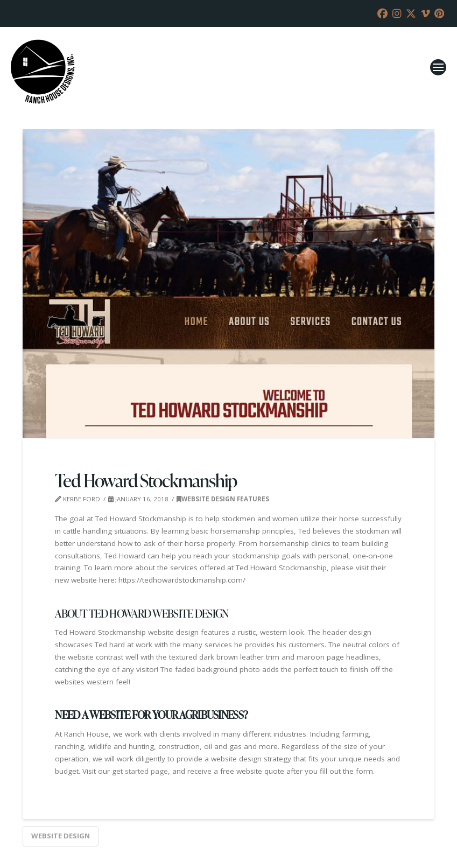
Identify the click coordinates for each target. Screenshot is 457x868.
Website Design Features (223, 499)
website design (61, 836)
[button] (438, 67)
